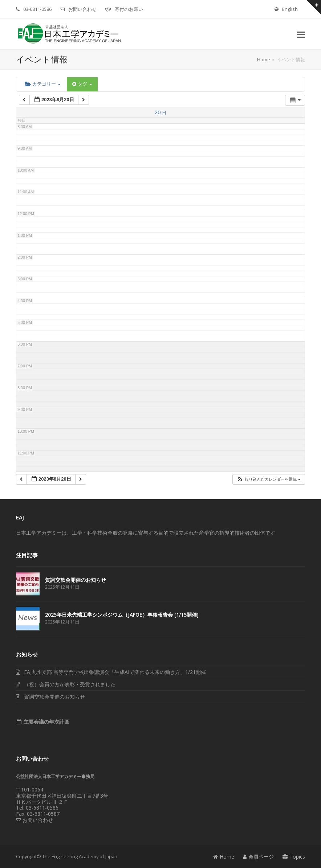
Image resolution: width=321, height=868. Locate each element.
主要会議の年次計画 (46, 722)
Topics (294, 857)
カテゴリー (43, 84)
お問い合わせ (82, 9)
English (290, 9)
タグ (82, 84)
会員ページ (258, 857)
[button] (301, 34)
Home (224, 857)
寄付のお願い (129, 9)
